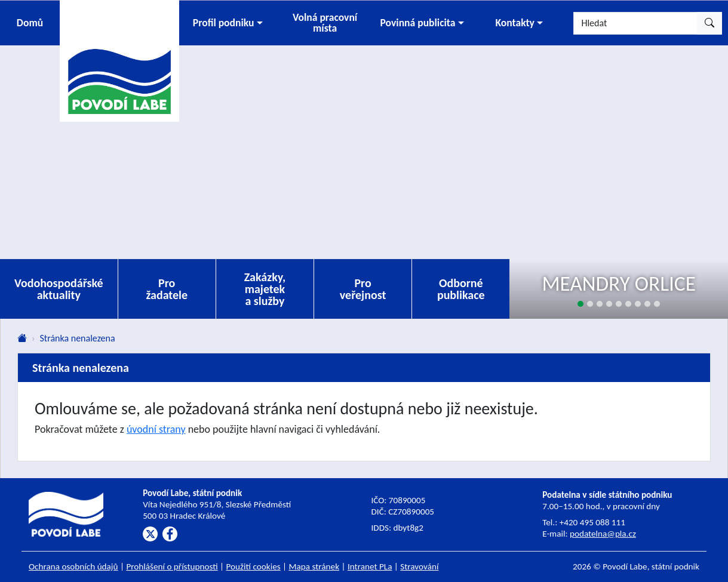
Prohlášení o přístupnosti (172, 566)
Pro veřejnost (363, 289)
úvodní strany (156, 429)
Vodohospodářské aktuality (59, 289)
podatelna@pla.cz (603, 534)
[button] (228, 23)
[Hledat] (635, 23)
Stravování (419, 566)
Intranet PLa (370, 566)
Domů (30, 23)
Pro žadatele (167, 289)
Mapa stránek (314, 566)
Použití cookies (254, 566)
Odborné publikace (461, 289)
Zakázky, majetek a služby (265, 289)
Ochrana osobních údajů (73, 566)
